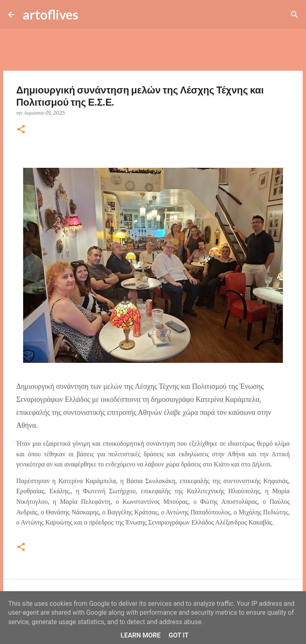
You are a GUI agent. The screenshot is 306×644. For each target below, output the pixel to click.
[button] (21, 130)
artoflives (51, 14)
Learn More (140, 635)
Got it (178, 635)
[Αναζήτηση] (90, 15)
